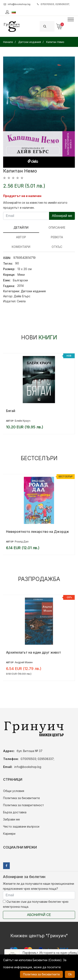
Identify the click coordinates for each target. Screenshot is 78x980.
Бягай (11, 411)
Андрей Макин (24, 662)
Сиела (21, 301)
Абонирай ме (62, 216)
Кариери (9, 834)
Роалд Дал (22, 542)
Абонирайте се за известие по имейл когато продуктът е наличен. (35, 205)
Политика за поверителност (24, 805)
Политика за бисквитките (21, 798)
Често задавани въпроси (21, 826)
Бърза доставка (15, 812)
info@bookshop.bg (17, 4)
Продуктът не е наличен (22, 196)
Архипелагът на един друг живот (33, 652)
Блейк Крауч (23, 421)
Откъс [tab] (57, 247)
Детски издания (33, 291)
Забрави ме (11, 819)
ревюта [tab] (57, 237)
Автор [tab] (21, 237)
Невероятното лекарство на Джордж (38, 532)
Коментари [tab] (21, 247)
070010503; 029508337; (53, 4)
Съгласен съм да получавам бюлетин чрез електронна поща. (36, 904)
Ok (70, 974)
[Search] (52, 26)
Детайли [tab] (21, 227)
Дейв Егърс (22, 296)
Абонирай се (39, 915)
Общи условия (14, 791)
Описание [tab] (57, 227)
